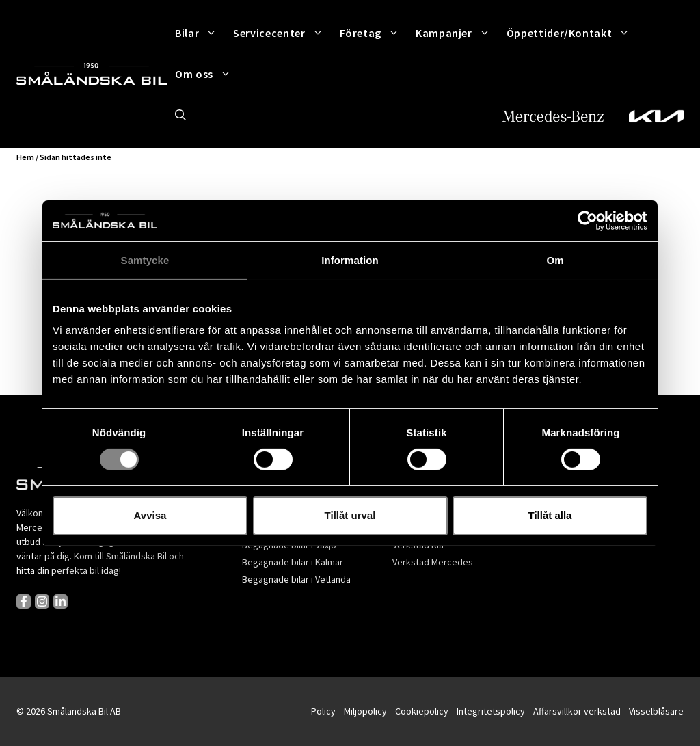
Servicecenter (282, 33)
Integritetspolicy (491, 711)
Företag (374, 33)
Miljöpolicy (365, 711)
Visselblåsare (656, 711)
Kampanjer (457, 33)
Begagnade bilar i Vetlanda (296, 579)
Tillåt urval (350, 515)
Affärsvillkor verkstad (577, 711)
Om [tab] (555, 259)
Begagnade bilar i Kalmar (293, 562)
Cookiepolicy (422, 711)
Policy (323, 711)
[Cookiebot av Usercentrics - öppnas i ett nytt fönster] (588, 220)
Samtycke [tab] (145, 259)
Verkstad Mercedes (433, 562)
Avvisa (150, 515)
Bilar (200, 33)
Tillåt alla (550, 515)
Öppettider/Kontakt (573, 33)
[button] (180, 115)
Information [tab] (350, 259)
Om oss (207, 74)
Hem (25, 157)
